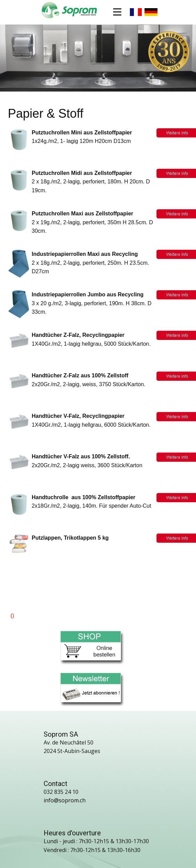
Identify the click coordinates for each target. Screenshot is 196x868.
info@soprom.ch (65, 800)
